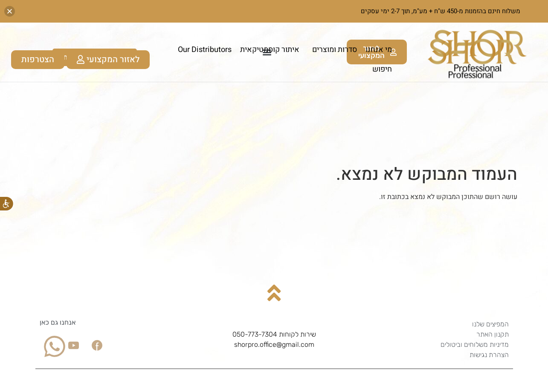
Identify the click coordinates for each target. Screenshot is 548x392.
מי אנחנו (379, 50)
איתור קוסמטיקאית (270, 50)
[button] (10, 11)
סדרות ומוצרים (332, 50)
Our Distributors (205, 50)
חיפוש (382, 69)
